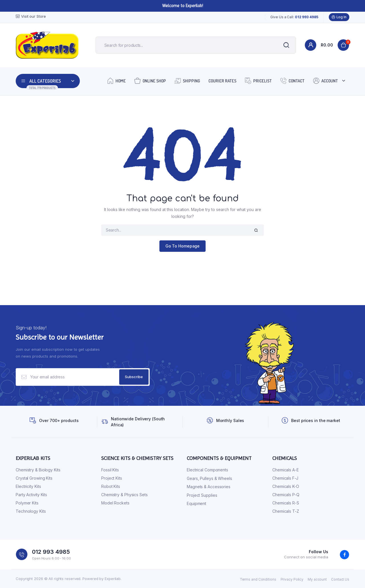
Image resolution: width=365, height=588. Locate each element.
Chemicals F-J (285, 478)
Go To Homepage (183, 246)
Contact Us (340, 579)
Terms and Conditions (258, 579)
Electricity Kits (28, 487)
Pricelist (258, 81)
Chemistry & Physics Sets (124, 495)
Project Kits (112, 478)
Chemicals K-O (286, 487)
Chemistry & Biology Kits (38, 470)
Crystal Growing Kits (34, 478)
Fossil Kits (110, 470)
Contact (292, 81)
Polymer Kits (27, 503)
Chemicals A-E (286, 470)
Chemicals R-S (286, 503)
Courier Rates (222, 81)
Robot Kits (111, 487)
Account (326, 81)
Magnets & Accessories (209, 487)
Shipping (187, 81)
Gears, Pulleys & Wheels (209, 478)
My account (317, 579)
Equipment (196, 504)
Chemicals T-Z (286, 511)
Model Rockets (115, 503)
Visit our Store (31, 16)
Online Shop (150, 81)
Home (116, 81)
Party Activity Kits (31, 495)
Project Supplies (202, 495)
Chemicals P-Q (286, 495)
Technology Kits (31, 511)
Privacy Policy (292, 579)
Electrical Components (207, 470)
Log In (339, 17)
